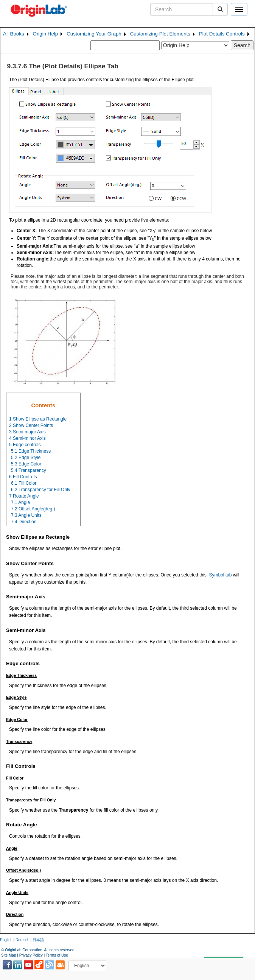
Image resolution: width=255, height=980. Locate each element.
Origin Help (46, 34)
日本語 (38, 940)
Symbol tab (220, 575)
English (6, 940)
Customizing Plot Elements (160, 34)
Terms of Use (57, 955)
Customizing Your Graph (94, 34)
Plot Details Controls (222, 34)
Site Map (9, 955)
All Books (14, 34)
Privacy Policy (31, 955)
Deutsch (23, 940)
